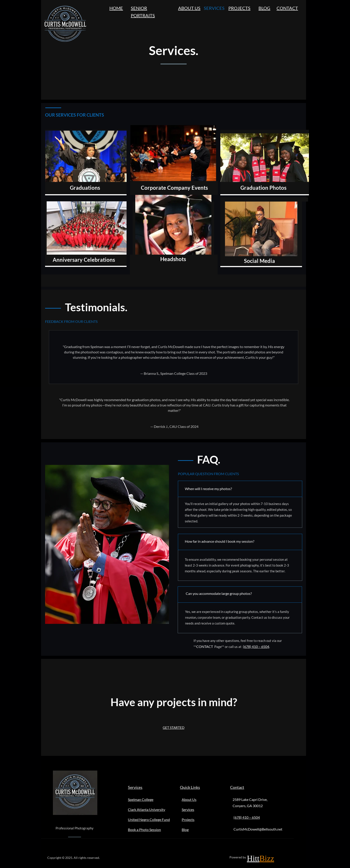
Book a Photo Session (144, 830)
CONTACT (287, 8)
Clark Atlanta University (147, 809)
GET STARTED (174, 728)
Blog (185, 830)
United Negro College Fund (149, 820)
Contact (237, 787)
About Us (189, 799)
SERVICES (214, 8)
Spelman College (141, 799)
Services (135, 787)
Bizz (267, 858)
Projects (188, 820)
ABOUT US (189, 8)
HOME (116, 8)
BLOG (264, 8)
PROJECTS (239, 8)
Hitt (253, 858)
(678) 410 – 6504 (256, 646)
